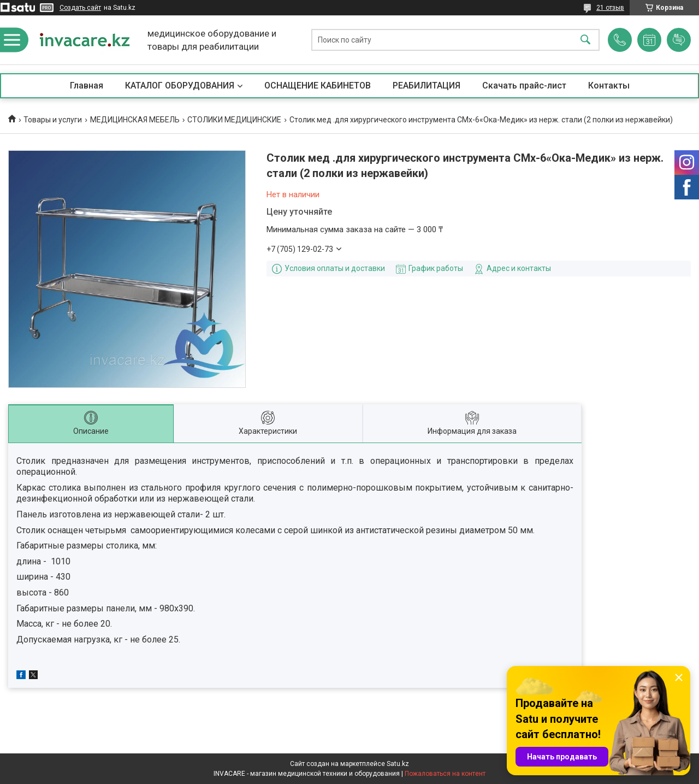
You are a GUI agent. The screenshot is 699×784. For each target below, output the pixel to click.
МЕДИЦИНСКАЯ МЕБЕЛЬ (135, 120)
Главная (87, 86)
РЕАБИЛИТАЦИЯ (426, 86)
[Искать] (585, 40)
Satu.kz (398, 764)
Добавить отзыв (679, 40)
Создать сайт (80, 8)
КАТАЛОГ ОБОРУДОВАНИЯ (180, 86)
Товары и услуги (53, 120)
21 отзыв (610, 8)
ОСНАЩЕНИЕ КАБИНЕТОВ (318, 86)
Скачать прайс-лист (524, 86)
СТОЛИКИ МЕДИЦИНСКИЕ (234, 120)
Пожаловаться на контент (445, 774)
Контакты (609, 86)
